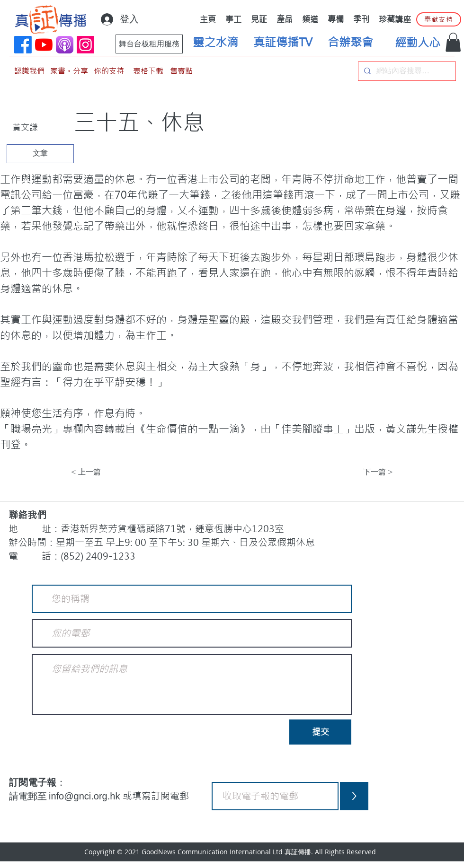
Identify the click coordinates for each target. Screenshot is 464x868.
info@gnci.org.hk (86, 796)
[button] (453, 42)
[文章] (40, 154)
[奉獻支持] (439, 19)
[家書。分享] (69, 71)
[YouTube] (44, 45)
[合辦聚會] (350, 43)
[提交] (320, 732)
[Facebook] (23, 45)
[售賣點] (181, 71)
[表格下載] (148, 71)
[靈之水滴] (215, 43)
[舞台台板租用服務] (149, 44)
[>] (354, 796)
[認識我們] (29, 71)
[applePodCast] (65, 45)
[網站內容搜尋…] (406, 71)
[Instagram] (85, 45)
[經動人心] (418, 43)
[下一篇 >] (369, 472)
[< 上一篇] (102, 472)
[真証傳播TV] (283, 43)
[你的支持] (109, 71)
